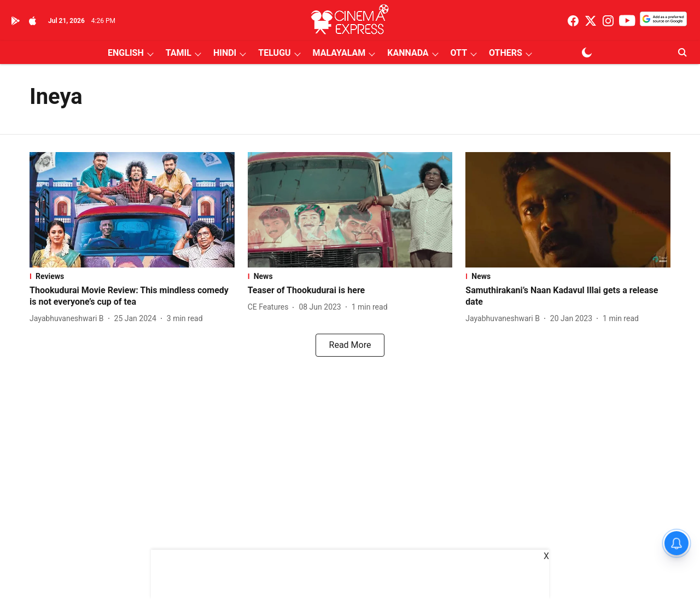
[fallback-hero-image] (132, 210)
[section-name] (132, 276)
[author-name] (69, 319)
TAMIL (179, 53)
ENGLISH (126, 53)
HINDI (225, 53)
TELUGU (274, 53)
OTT (459, 53)
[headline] (132, 296)
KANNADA (408, 53)
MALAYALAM (339, 53)
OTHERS (506, 53)
